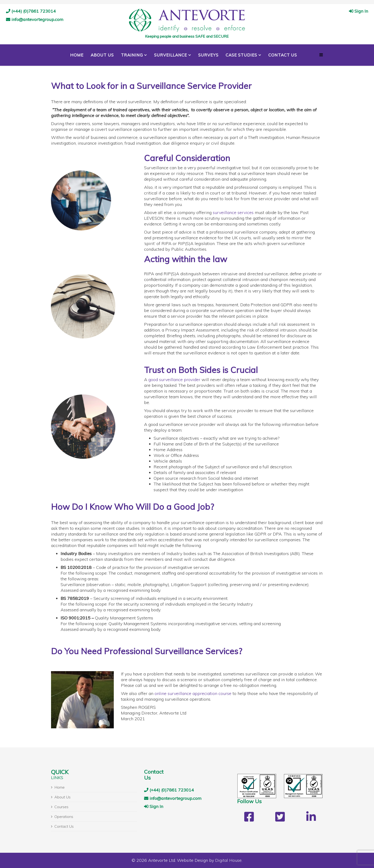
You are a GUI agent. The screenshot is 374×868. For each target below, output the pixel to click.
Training (132, 55)
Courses (61, 807)
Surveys (208, 55)
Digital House (228, 860)
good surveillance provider (174, 380)
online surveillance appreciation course (193, 693)
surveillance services (233, 212)
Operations (64, 817)
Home (77, 55)
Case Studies (241, 55)
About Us (102, 55)
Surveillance (171, 55)
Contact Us (283, 55)
